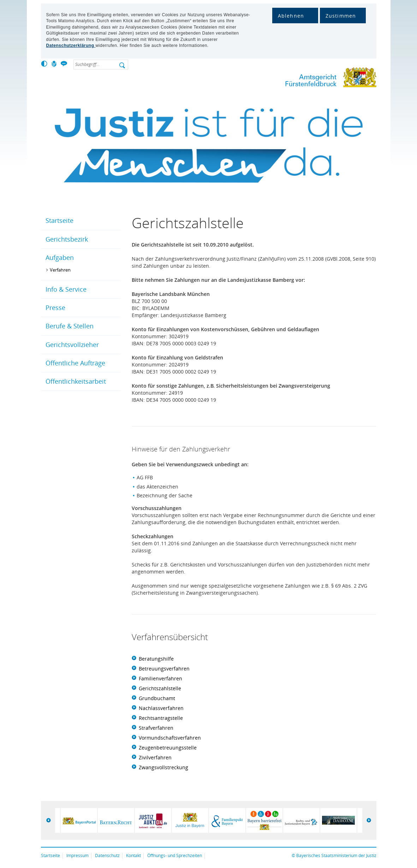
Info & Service (66, 289)
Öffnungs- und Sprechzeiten (175, 855)
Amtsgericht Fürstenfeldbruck (315, 79)
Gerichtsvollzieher (72, 345)
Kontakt (133, 855)
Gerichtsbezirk (67, 239)
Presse (55, 308)
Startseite (59, 220)
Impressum (78, 855)
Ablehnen (291, 16)
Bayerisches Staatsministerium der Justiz (336, 855)
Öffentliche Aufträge (75, 363)
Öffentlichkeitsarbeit (76, 381)
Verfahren (60, 270)
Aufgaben (60, 257)
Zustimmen (341, 16)
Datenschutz (107, 855)
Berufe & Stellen (70, 326)
